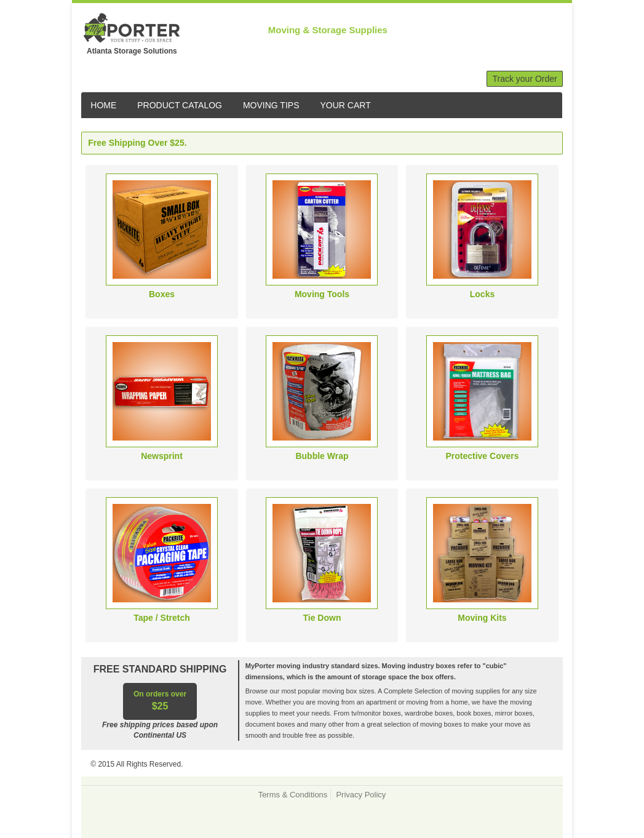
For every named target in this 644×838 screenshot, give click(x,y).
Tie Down (322, 618)
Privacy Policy (361, 795)
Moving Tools (322, 294)
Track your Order (524, 79)
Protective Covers (482, 456)
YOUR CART (346, 105)
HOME (103, 105)
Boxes (162, 294)
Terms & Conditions (293, 795)
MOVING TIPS (271, 105)
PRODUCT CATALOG (180, 105)
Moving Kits (482, 618)
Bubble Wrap (322, 456)
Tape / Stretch (162, 618)
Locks (482, 294)
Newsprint (162, 456)
